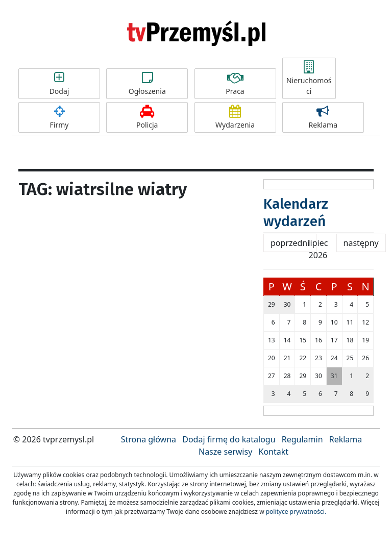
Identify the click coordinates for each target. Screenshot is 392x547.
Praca (235, 84)
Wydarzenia (235, 117)
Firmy (59, 117)
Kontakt (273, 452)
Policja (147, 117)
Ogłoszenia (147, 84)
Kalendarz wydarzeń (296, 213)
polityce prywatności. (296, 512)
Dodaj (59, 84)
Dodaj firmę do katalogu (229, 439)
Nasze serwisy (225, 452)
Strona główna (149, 439)
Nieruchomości (309, 78)
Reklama (323, 117)
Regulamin (302, 439)
